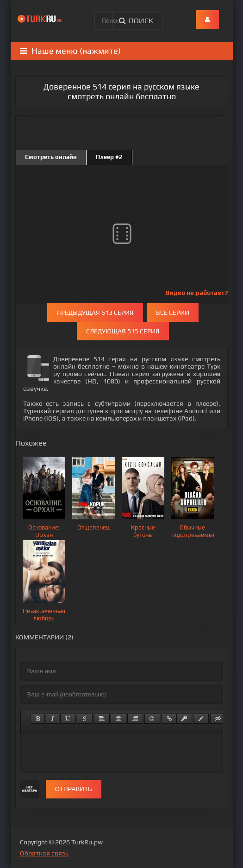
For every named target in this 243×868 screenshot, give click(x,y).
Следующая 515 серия (123, 331)
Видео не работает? (196, 293)
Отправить (74, 789)
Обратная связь (44, 853)
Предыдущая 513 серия (95, 313)
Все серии (173, 313)
